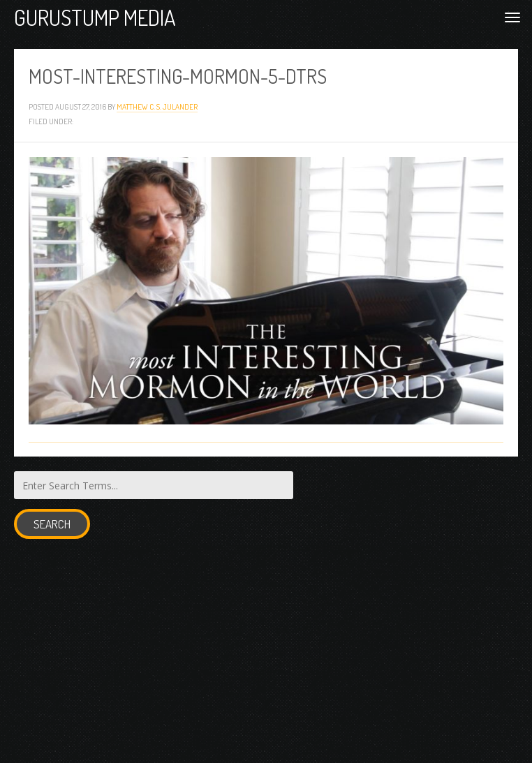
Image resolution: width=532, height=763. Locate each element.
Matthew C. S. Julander (157, 106)
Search (52, 524)
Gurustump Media (95, 17)
